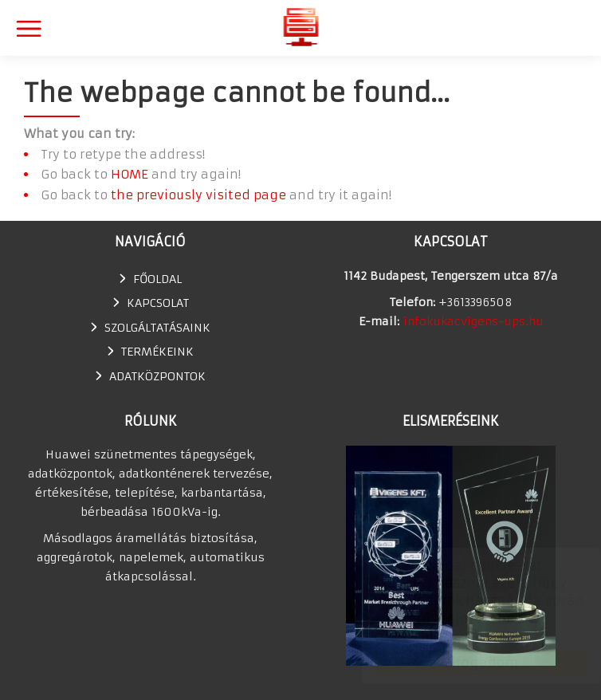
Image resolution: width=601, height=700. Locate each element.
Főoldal (157, 279)
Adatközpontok (157, 376)
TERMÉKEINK (157, 352)
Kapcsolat (158, 303)
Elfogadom (466, 663)
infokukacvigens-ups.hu (473, 321)
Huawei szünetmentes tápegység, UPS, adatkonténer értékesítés (301, 27)
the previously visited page (198, 195)
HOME (130, 174)
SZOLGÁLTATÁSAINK (157, 328)
